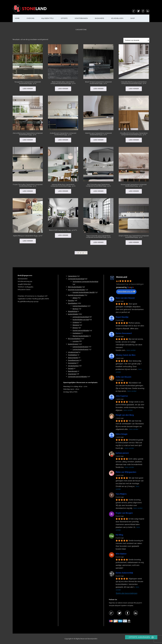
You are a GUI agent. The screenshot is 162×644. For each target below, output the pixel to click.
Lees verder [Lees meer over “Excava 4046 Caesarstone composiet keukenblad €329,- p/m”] (134, 191)
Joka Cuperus (122, 396)
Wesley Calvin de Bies (126, 355)
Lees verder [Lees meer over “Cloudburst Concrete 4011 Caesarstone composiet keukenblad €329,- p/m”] (134, 140)
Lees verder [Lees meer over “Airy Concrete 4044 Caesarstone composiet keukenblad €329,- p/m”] (98, 191)
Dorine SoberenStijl (124, 573)
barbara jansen (122, 453)
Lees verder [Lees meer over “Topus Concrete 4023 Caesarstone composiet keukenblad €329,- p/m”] (98, 242)
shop (133, 18)
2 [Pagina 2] (78, 253)
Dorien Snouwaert (124, 333)
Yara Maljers (121, 494)
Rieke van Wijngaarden (126, 472)
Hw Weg (119, 535)
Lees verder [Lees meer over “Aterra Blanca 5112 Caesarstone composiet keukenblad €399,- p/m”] (28, 140)
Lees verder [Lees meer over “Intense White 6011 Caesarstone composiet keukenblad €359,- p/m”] (63, 191)
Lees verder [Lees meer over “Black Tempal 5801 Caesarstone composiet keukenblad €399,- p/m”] (63, 89)
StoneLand (122, 277)
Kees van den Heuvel (125, 298)
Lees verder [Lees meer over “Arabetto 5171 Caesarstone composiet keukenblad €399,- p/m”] (63, 140)
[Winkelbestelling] (136, 40)
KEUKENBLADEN (117, 18)
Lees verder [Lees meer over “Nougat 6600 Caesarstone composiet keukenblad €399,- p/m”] (28, 89)
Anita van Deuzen (123, 377)
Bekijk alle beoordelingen (127, 593)
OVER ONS (30, 18)
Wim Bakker (121, 554)
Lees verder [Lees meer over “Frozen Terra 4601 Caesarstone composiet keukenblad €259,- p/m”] (28, 191)
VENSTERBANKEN (81, 18)
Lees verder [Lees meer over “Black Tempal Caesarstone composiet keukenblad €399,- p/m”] (98, 89)
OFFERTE (64, 18)
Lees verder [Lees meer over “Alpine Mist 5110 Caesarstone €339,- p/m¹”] (28, 241)
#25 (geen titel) (48, 18)
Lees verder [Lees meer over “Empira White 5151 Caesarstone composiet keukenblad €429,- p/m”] (134, 242)
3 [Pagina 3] (81, 253)
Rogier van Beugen (124, 513)
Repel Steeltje (122, 317)
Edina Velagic (122, 434)
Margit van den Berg (125, 415)
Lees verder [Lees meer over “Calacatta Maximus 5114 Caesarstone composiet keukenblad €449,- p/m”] (134, 89)
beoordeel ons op (126, 291)
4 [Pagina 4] (83, 253)
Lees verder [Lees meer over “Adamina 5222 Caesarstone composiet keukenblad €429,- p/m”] (98, 140)
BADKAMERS (99, 18)
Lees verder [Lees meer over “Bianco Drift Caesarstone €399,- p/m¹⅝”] (63, 235)
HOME (17, 18)
